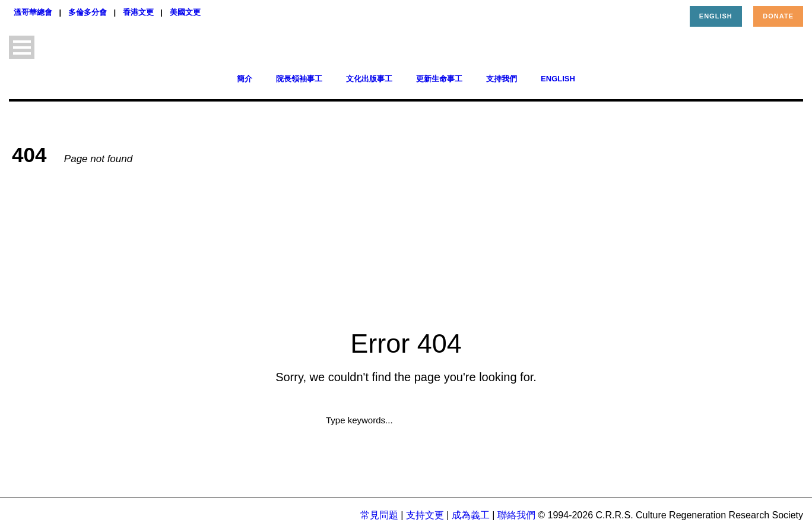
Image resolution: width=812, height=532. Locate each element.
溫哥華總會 (33, 12)
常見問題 (379, 515)
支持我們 (502, 79)
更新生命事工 (439, 79)
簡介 (245, 79)
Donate (778, 16)
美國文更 (185, 12)
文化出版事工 (369, 79)
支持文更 (425, 515)
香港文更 (138, 12)
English (716, 16)
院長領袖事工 (299, 79)
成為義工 (471, 515)
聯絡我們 (516, 515)
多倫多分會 (88, 12)
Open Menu (22, 47)
